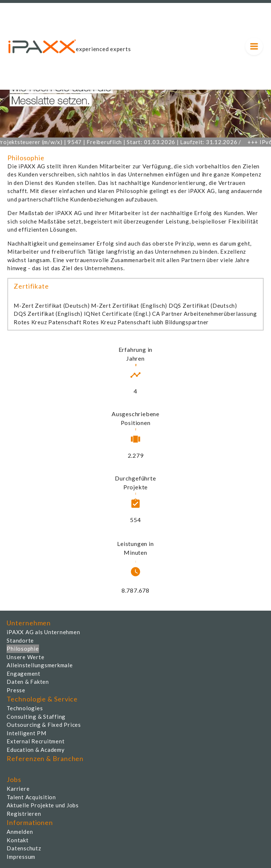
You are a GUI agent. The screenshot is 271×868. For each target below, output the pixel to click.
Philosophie (23, 649)
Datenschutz (24, 848)
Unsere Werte (25, 657)
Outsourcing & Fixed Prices (44, 725)
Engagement (24, 674)
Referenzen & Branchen (45, 758)
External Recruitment (36, 741)
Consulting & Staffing (36, 717)
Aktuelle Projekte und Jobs (43, 805)
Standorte (20, 640)
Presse (16, 690)
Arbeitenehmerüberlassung (220, 314)
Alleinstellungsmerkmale (40, 665)
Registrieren (24, 814)
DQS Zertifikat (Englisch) (48, 314)
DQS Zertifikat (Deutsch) (203, 306)
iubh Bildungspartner (180, 322)
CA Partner (167, 314)
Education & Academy (36, 750)
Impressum (21, 857)
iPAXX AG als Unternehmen (43, 632)
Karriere (18, 789)
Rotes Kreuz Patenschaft (47, 322)
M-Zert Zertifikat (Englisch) (129, 306)
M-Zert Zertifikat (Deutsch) (52, 306)
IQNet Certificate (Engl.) (117, 314)
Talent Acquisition (31, 797)
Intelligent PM (27, 733)
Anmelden (20, 832)
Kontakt (17, 840)
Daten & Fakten (28, 682)
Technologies (25, 708)
